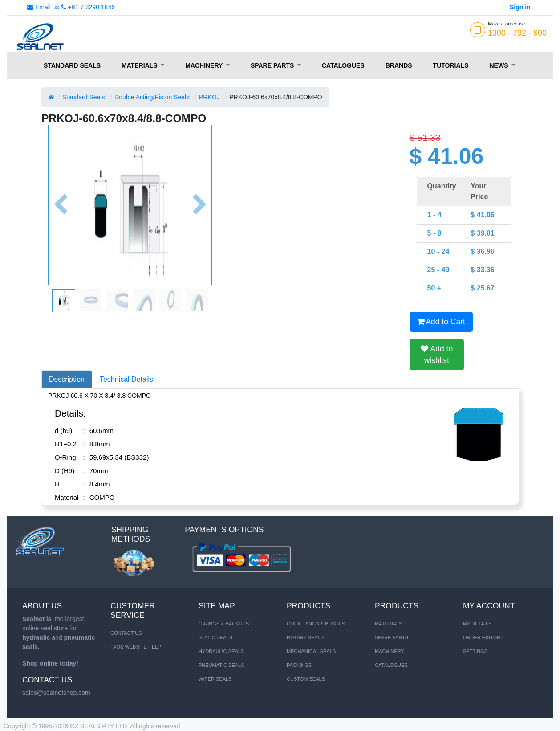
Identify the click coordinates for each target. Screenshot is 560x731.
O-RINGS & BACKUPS (224, 624)
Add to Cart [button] (441, 322)
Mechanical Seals (311, 651)
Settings (475, 651)
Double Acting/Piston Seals (152, 97)
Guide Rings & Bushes (316, 624)
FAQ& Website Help (136, 647)
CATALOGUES (391, 665)
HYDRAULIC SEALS (221, 651)
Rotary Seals (305, 637)
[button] (60, 205)
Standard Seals (84, 97)
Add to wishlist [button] (437, 355)
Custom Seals (306, 679)
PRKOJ (209, 97)
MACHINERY (390, 651)
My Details (477, 624)
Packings (299, 665)
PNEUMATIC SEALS (221, 665)
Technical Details (126, 379)
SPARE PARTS (392, 637)
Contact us (126, 633)
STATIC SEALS (215, 637)
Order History (483, 637)
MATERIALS (389, 624)
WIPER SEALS (215, 679)
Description (67, 379)
